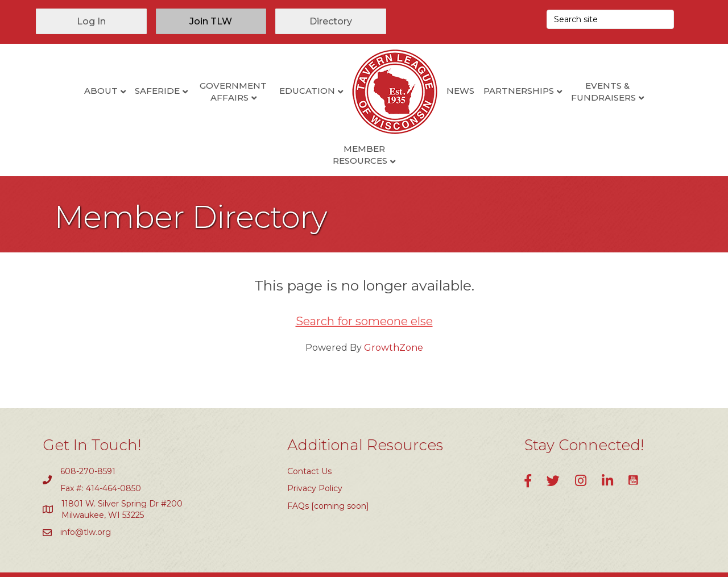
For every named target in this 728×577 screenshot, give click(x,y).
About (59, 91)
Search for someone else (364, 285)
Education (266, 91)
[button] (91, 21)
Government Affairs (192, 92)
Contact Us (309, 435)
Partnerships (477, 91)
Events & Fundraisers (562, 92)
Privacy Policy (315, 453)
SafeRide (116, 91)
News (419, 91)
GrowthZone (394, 311)
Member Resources (645, 92)
